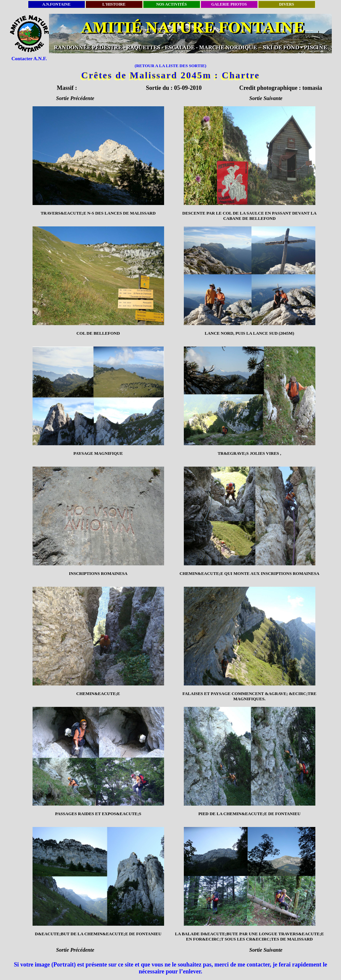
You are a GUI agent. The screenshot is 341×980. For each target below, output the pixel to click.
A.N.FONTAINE (57, 4)
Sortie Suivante (266, 98)
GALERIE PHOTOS (229, 4)
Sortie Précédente (75, 98)
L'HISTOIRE (114, 4)
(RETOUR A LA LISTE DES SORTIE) (171, 66)
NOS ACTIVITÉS (171, 4)
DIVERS (287, 4)
